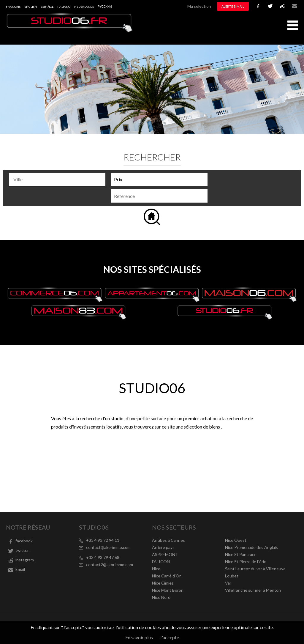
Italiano (64, 7)
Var (228, 583)
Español (47, 7)
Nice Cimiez (163, 583)
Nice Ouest (236, 540)
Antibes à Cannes (168, 540)
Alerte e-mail (233, 6)
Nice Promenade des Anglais (251, 547)
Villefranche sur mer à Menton (253, 590)
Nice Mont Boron (168, 590)
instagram (282, 6)
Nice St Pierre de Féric (246, 562)
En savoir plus (139, 637)
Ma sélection (199, 6)
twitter (270, 6)
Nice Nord (161, 597)
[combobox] (57, 180)
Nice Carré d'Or (166, 576)
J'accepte (169, 637)
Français (13, 7)
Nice (156, 569)
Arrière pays (163, 547)
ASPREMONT (165, 554)
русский (105, 7)
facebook (258, 6)
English (31, 7)
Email (294, 6)
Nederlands (84, 7)
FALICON (161, 562)
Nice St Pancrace (241, 554)
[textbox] (59, 179)
